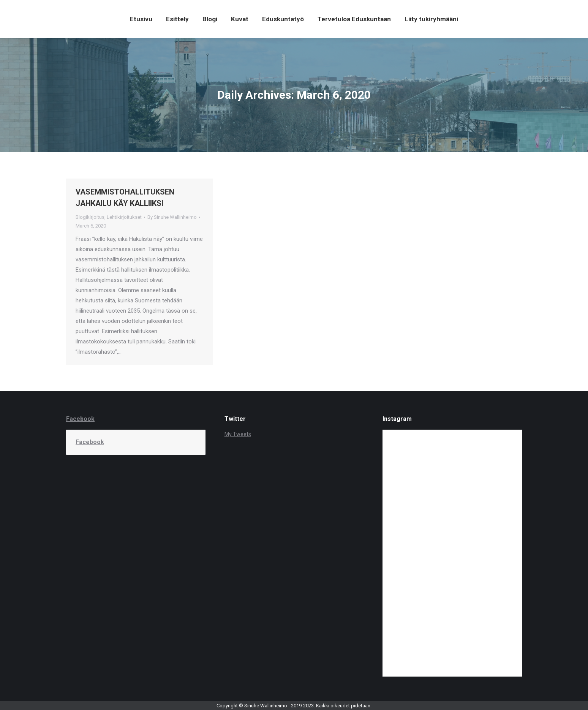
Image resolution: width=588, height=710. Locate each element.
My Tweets (238, 434)
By (172, 217)
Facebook (80, 419)
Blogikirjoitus (90, 217)
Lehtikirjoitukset (124, 217)
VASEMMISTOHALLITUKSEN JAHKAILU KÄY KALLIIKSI (125, 198)
